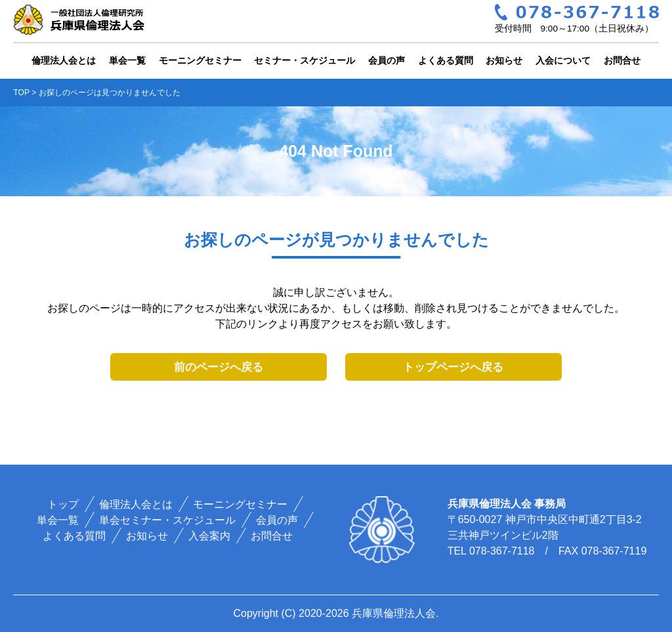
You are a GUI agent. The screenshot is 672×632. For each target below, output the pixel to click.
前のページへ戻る (219, 367)
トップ (63, 504)
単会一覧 (127, 60)
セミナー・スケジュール (304, 60)
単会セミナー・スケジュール (167, 520)
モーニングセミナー (200, 60)
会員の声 (387, 60)
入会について (563, 60)
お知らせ (504, 60)
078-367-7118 (502, 551)
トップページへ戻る (453, 367)
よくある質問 (446, 60)
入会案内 (209, 536)
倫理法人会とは (64, 60)
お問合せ (622, 60)
